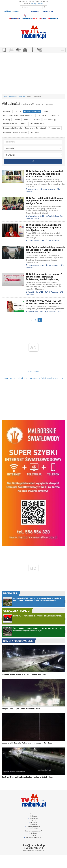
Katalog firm (33, 818)
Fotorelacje (42, 115)
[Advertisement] (33, 74)
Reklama (8, 11)
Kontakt (16, 11)
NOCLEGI (25, 50)
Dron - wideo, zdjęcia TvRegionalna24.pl (19, 115)
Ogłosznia (33, 816)
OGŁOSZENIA (4, 50)
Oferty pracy (33, 372)
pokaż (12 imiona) (37, 4)
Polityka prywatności (33, 827)
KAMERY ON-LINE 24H (39, 50)
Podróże (23, 124)
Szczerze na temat (37, 124)
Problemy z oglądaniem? (33, 831)
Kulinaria (17, 120)
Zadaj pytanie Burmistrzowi (35, 128)
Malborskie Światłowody (33, 837)
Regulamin (33, 825)
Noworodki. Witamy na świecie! (15, 132)
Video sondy (54, 115)
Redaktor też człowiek (32, 120)
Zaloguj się (35, 11)
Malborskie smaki (10, 124)
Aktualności (13, 97)
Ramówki (22, 97)
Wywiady (7, 120)
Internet (33, 820)
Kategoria (33, 148)
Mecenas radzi (55, 128)
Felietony (17, 111)
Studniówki (35, 132)
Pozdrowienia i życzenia (13, 128)
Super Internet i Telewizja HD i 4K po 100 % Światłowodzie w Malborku (33, 378)
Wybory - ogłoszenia (32, 111)
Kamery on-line (33, 829)
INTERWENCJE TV (32, 50)
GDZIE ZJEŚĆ (18, 50)
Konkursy (7, 111)
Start (6, 97)
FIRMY (11, 50)
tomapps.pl (40, 850)
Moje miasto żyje (50, 120)
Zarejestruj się (48, 11)
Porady (46, 111)
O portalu (33, 822)
